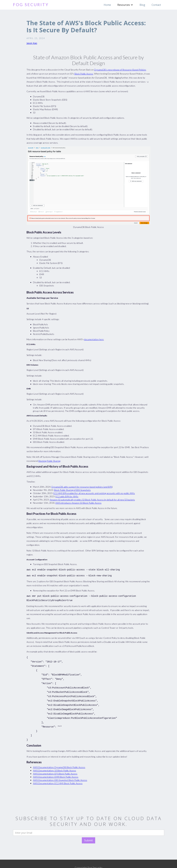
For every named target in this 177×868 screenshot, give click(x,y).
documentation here (94, 339)
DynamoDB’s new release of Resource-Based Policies (120, 70)
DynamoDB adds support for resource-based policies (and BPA (82, 487)
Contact (156, 5)
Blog (142, 5)
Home (107, 5)
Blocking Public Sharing (49, 461)
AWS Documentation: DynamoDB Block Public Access (59, 759)
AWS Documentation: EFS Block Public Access (55, 766)
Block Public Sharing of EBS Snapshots (72, 490)
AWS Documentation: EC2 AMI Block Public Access (58, 776)
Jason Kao (32, 43)
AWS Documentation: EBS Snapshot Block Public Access (60, 772)
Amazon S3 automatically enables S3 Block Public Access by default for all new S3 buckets (92, 500)
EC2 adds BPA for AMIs (67, 496)
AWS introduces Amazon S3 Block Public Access (78, 503)
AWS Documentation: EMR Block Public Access (56, 769)
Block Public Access (84, 74)
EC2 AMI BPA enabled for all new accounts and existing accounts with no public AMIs (94, 493)
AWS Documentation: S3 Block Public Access (54, 763)
